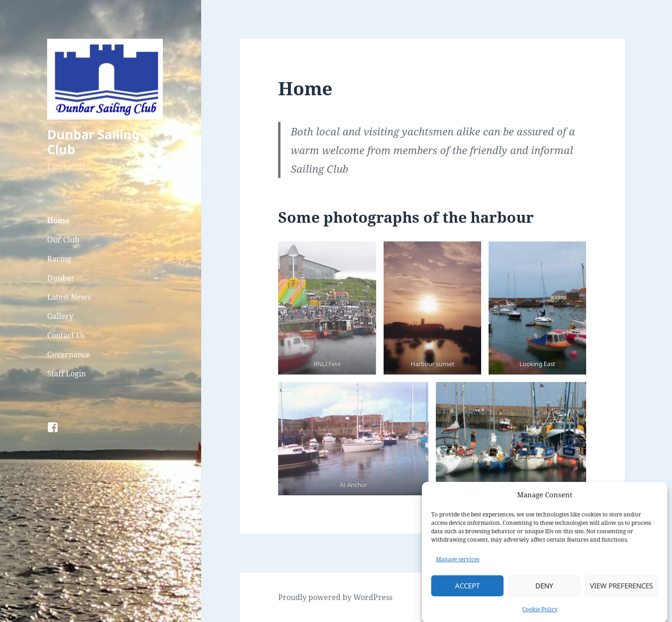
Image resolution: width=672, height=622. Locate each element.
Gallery (60, 316)
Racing (59, 259)
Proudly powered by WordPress (335, 597)
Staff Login (66, 374)
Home (58, 220)
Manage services (458, 565)
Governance (69, 354)
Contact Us (66, 335)
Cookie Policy (540, 614)
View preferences (621, 591)
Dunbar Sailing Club (93, 142)
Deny (544, 591)
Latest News (69, 297)
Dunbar (61, 278)
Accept (467, 591)
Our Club (63, 240)
